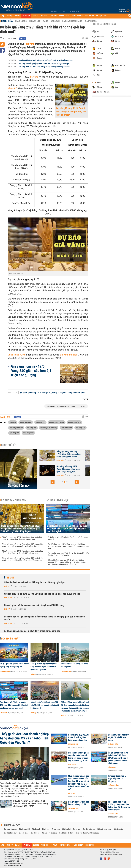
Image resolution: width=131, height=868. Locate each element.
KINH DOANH (89, 16)
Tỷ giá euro (56, 829)
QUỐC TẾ (35, 16)
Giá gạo (44, 833)
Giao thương (91, 21)
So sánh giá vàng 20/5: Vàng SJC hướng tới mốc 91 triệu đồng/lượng (46, 60)
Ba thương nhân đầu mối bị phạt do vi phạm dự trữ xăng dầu (32, 631)
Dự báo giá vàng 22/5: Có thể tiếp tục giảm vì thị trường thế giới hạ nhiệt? (71, 112)
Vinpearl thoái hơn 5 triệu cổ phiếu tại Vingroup (75, 665)
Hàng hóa (7, 21)
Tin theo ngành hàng (105, 24)
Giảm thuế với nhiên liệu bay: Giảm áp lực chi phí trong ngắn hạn (34, 582)
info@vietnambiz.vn (16, 863)
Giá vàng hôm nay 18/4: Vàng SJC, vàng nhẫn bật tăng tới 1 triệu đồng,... (58, 469)
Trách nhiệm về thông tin (13, 866)
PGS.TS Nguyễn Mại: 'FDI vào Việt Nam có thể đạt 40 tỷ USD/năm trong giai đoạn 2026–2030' (30, 804)
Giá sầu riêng (24, 833)
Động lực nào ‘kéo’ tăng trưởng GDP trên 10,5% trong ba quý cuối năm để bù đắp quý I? (45, 705)
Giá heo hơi (66, 829)
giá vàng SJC (40, 422)
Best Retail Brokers (67, 833)
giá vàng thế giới (68, 355)
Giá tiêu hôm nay (89, 829)
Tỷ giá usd (36, 829)
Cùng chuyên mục (58, 500)
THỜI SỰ (9, 16)
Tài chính (71, 793)
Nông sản (55, 21)
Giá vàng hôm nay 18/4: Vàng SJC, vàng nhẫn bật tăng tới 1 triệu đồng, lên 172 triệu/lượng (22, 538)
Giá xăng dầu (118, 829)
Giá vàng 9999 (66, 428)
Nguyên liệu (35, 21)
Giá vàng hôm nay (16, 428)
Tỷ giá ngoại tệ (24, 829)
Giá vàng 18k (80, 428)
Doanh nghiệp (5, 671)
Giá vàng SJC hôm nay (49, 428)
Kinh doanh (8, 598)
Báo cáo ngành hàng (72, 21)
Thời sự (7, 586)
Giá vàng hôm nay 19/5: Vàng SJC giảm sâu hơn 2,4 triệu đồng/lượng (31, 371)
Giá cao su (53, 833)
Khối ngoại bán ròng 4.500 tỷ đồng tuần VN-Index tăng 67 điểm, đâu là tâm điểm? (119, 806)
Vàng (46, 21)
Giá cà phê (77, 829)
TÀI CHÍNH (44, 16)
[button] (53, 482)
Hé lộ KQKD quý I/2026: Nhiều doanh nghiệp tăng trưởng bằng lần (14, 665)
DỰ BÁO (17, 16)
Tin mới (9, 578)
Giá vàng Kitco (28, 433)
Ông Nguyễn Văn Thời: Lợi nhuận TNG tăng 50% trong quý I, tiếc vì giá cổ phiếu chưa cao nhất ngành (67, 529)
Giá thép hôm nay (10, 833)
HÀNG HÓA (26, 16)
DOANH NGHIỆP (77, 16)
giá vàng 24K (14, 433)
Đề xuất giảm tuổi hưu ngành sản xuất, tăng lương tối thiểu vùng (34, 605)
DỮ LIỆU (99, 16)
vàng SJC (13, 88)
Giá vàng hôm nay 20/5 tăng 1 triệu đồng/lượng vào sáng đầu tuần (45, 67)
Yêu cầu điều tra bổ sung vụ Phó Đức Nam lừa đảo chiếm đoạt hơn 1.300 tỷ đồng (42, 594)
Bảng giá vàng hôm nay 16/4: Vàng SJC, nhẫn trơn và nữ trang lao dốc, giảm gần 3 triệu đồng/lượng (22, 559)
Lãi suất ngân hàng (104, 829)
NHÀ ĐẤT (54, 16)
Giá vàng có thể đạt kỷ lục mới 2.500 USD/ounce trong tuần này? (44, 63)
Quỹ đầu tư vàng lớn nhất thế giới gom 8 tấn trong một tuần (68, 538)
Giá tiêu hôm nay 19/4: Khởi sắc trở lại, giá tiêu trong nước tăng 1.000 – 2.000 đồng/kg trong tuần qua (68, 546)
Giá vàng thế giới (74, 422)
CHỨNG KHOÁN (64, 16)
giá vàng (30, 44)
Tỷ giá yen (46, 829)
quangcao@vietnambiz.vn (114, 854)
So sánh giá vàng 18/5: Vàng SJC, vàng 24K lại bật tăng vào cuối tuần (53, 393)
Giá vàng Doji (32, 428)
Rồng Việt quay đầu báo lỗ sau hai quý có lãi (79, 803)
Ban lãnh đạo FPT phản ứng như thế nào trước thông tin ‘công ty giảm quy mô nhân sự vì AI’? (44, 618)
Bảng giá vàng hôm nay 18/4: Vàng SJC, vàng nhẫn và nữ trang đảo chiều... (58, 454)
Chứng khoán (66, 671)
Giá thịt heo (35, 833)
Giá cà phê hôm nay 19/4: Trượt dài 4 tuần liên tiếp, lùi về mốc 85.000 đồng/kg (68, 554)
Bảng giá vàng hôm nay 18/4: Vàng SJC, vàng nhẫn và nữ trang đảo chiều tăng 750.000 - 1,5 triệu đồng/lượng (20, 529)
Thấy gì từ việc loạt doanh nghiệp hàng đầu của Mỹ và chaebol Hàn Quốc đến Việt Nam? (44, 667)
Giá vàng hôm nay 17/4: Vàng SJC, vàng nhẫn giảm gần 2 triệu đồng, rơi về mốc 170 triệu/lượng (23, 552)
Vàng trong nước (17, 355)
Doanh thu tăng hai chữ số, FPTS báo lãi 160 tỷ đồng (118, 737)
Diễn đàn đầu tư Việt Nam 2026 (87, 833)
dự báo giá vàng (26, 422)
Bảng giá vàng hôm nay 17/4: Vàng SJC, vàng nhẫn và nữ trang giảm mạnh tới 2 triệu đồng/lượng (23, 545)
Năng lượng (21, 21)
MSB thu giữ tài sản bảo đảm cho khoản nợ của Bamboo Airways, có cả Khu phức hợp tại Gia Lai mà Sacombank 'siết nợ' (79, 783)
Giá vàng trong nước (57, 422)
